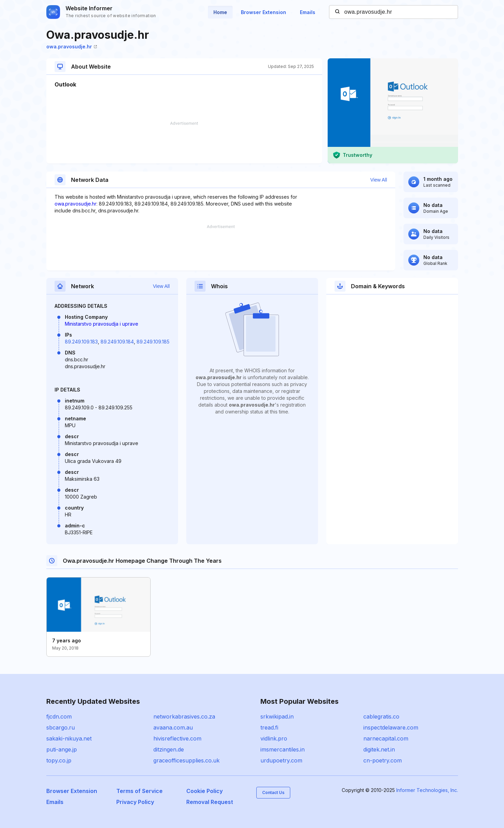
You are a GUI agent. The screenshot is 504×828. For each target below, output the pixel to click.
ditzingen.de (169, 749)
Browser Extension (263, 12)
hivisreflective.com (177, 738)
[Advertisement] (184, 142)
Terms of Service (139, 791)
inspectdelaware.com (391, 727)
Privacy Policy (135, 802)
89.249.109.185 (153, 342)
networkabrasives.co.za (184, 716)
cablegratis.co (381, 716)
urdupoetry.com (281, 760)
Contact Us (273, 792)
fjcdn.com (59, 716)
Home (220, 12)
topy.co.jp (59, 760)
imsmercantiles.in (283, 749)
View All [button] (379, 180)
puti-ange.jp (62, 749)
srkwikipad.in (277, 716)
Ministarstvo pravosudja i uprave (102, 324)
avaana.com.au (173, 727)
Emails (308, 12)
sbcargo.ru (61, 727)
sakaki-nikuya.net (69, 738)
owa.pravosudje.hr (72, 46)
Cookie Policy (204, 791)
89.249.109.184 (117, 342)
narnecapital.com (386, 738)
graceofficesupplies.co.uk (186, 760)
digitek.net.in (379, 749)
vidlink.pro (274, 738)
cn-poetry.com (383, 760)
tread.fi (269, 727)
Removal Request (210, 802)
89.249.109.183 (81, 342)
